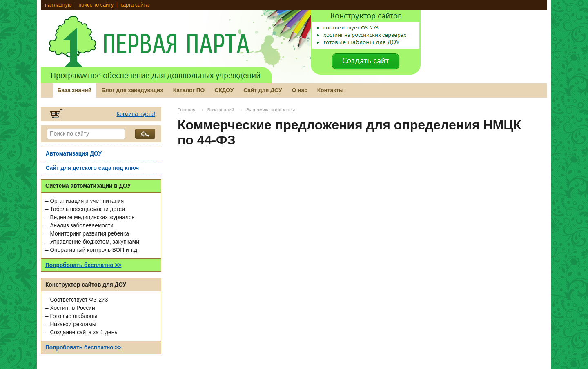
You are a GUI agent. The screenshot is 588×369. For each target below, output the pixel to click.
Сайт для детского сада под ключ (92, 168)
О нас (300, 90)
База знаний (75, 90)
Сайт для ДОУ (263, 90)
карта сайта (135, 5)
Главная (187, 110)
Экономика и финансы (271, 110)
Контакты (331, 90)
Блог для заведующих (132, 90)
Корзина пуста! (136, 114)
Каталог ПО (189, 90)
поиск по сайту (96, 5)
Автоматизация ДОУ (74, 154)
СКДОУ (224, 90)
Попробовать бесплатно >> (83, 265)
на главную (58, 5)
